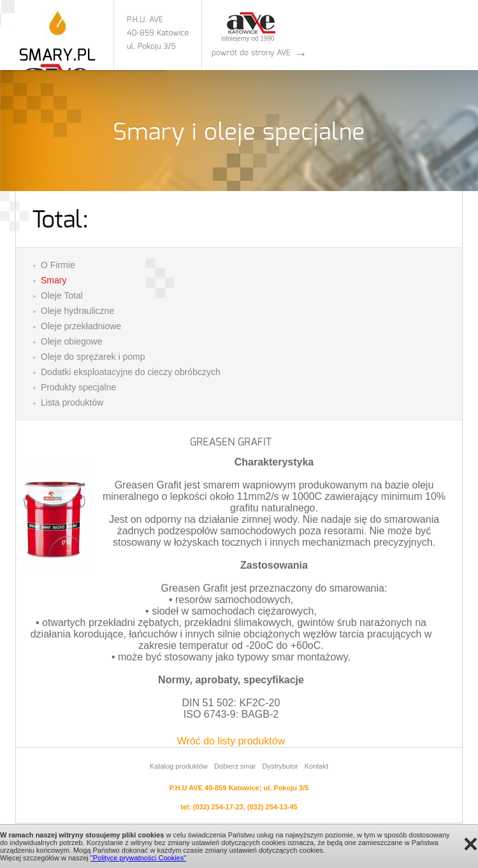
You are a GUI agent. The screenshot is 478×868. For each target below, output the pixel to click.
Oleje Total (62, 295)
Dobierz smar (235, 766)
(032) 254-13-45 (272, 807)
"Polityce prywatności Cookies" (138, 858)
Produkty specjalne (78, 387)
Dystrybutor (280, 766)
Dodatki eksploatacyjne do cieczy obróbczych (131, 372)
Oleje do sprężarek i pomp (93, 357)
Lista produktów (72, 402)
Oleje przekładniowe (81, 326)
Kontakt (316, 766)
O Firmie (58, 265)
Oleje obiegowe (72, 341)
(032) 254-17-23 (218, 807)
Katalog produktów (179, 766)
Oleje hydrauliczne (77, 311)
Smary (54, 280)
